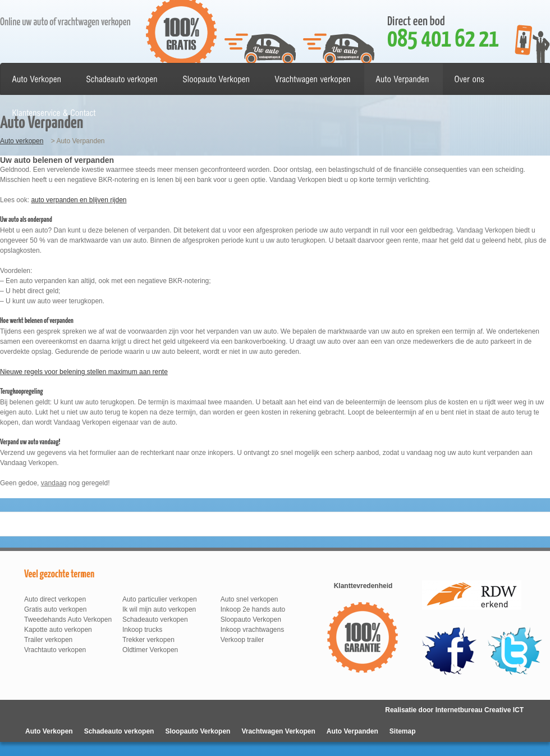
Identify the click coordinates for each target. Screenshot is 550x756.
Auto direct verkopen (55, 599)
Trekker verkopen (148, 640)
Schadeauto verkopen (155, 620)
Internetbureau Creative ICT (480, 710)
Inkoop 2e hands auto (253, 609)
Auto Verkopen (49, 731)
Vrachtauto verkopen (55, 650)
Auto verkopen (22, 141)
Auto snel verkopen (249, 599)
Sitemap (403, 731)
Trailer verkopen (48, 640)
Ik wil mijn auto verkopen (159, 609)
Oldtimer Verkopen (150, 650)
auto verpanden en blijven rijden (79, 200)
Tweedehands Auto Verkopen (68, 620)
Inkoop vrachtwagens (252, 630)
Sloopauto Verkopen (251, 620)
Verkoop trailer (242, 640)
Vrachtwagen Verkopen (278, 731)
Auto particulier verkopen (160, 599)
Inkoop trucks (142, 630)
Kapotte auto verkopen (58, 630)
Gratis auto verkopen (55, 609)
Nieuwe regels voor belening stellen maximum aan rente (84, 372)
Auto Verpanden (352, 731)
